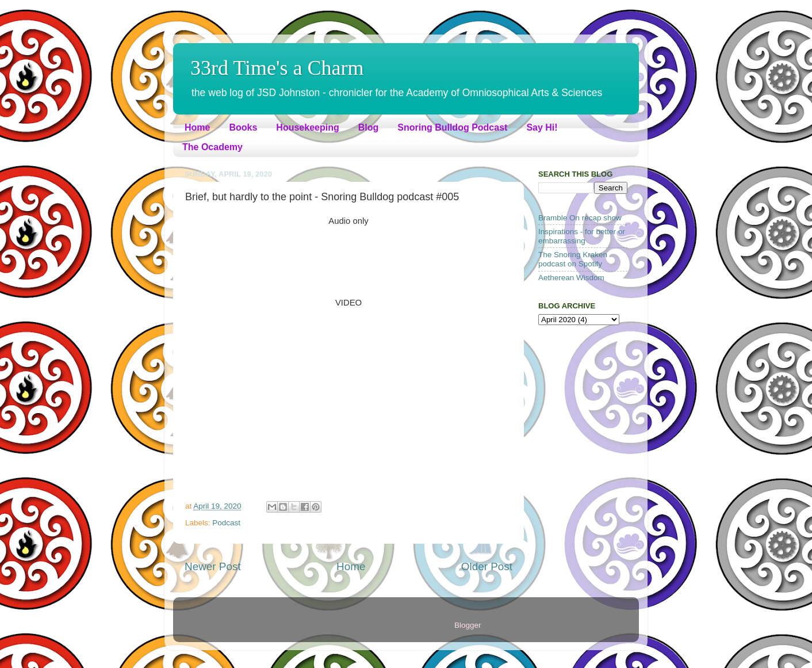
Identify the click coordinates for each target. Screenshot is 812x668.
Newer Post (213, 566)
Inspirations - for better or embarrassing (582, 236)
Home (197, 127)
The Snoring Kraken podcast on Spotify (573, 259)
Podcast (226, 523)
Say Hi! (542, 127)
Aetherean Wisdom (571, 278)
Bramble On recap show (580, 218)
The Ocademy (212, 147)
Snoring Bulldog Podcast (452, 127)
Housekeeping (307, 127)
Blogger (468, 625)
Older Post (487, 566)
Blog (369, 127)
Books (243, 127)
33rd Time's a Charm (277, 68)
